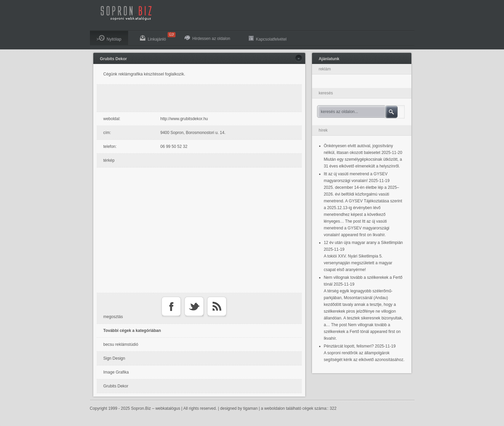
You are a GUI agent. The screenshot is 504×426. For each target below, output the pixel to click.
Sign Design (114, 358)
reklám (325, 69)
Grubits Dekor (114, 59)
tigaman (250, 408)
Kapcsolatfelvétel (268, 38)
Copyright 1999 (104, 408)
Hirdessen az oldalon (207, 38)
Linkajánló (156, 37)
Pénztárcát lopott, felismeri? (349, 346)
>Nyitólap (109, 38)
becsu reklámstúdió (121, 344)
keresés (326, 93)
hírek (323, 130)
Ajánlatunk (329, 59)
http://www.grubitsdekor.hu (184, 119)
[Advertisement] (201, 98)
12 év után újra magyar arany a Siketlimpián (363, 243)
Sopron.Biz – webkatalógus (156, 408)
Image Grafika (116, 372)
